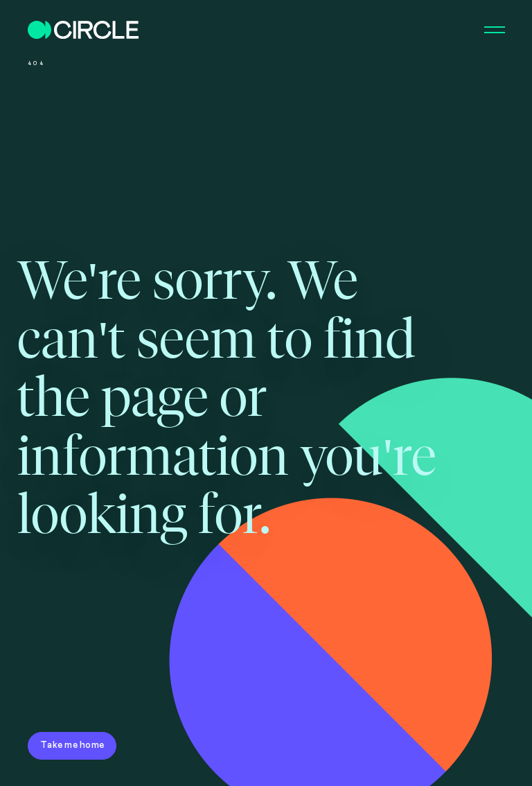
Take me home (72, 745)
